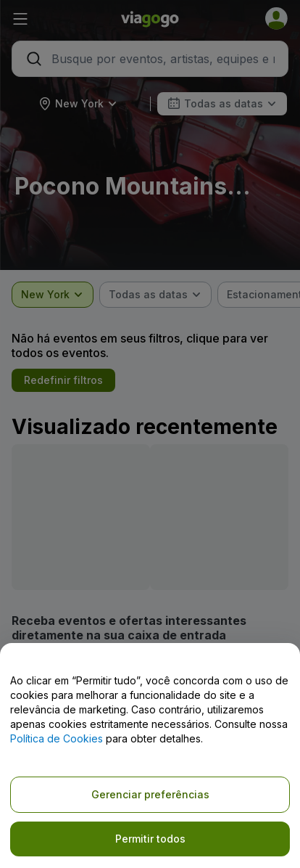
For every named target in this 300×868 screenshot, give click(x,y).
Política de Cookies (57, 738)
